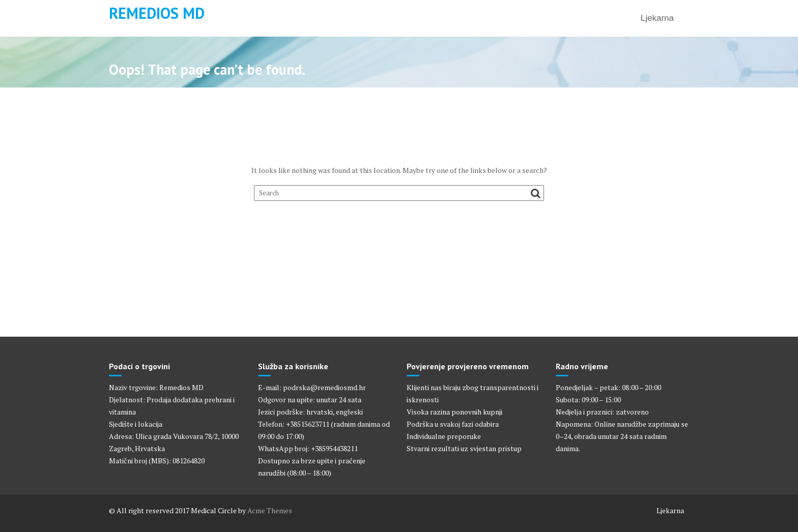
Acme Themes (270, 510)
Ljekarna (657, 18)
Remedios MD (157, 13)
